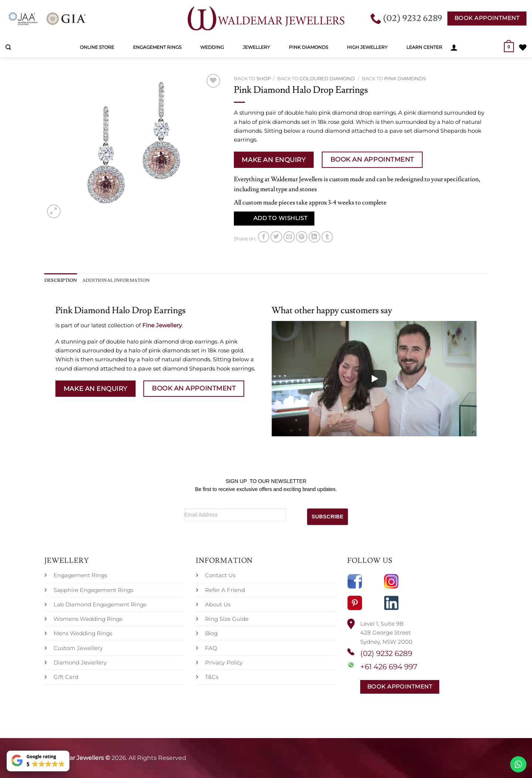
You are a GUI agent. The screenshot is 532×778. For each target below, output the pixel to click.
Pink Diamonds (308, 47)
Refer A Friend (225, 590)
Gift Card (66, 677)
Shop (264, 78)
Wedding (212, 47)
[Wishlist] (523, 47)
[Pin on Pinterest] (302, 237)
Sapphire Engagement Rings (93, 590)
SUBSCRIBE (328, 516)
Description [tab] (61, 280)
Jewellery (256, 47)
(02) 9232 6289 (386, 653)
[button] (454, 47)
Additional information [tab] (116, 280)
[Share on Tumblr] (327, 237)
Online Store (97, 47)
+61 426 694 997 (389, 666)
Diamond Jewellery (80, 662)
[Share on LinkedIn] (314, 237)
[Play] (374, 378)
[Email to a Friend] (289, 237)
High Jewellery (367, 47)
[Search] (8, 47)
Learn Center (424, 47)
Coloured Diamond (327, 78)
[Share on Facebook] (264, 237)
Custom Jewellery (78, 648)
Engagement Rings (157, 47)
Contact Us (220, 575)
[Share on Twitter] (276, 237)
